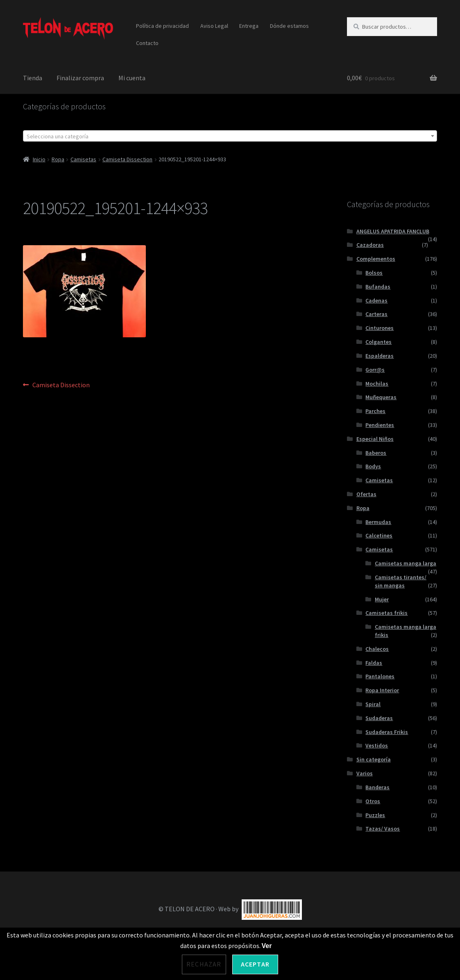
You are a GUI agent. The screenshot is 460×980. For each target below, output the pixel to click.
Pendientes (380, 425)
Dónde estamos (289, 26)
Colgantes (378, 342)
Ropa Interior (382, 690)
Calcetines (379, 535)
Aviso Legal (214, 26)
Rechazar (204, 964)
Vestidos (377, 745)
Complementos (376, 259)
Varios (365, 773)
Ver (267, 946)
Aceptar (255, 964)
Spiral (373, 704)
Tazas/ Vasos (383, 829)
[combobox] (230, 136)
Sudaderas (379, 718)
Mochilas (377, 384)
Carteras (376, 314)
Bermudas (378, 522)
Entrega (249, 26)
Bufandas (378, 287)
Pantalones (380, 676)
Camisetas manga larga (406, 563)
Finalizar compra (80, 78)
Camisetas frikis (386, 613)
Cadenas (376, 300)
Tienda (33, 78)
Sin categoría (374, 759)
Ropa (58, 159)
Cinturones (380, 328)
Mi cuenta (132, 78)
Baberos (376, 453)
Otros (373, 801)
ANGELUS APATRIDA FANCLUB (393, 231)
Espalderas (380, 356)
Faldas (374, 663)
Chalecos (377, 649)
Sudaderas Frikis (387, 732)
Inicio (39, 159)
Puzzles (375, 815)
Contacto (147, 43)
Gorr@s (375, 370)
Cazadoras (370, 245)
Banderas (377, 787)
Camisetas (83, 159)
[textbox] (230, 136)
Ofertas (366, 494)
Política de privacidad (162, 26)
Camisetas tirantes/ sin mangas (401, 581)
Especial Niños (375, 439)
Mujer (382, 599)
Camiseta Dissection (127, 159)
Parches (375, 411)
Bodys (373, 466)
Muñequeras (381, 397)
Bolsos (374, 273)
